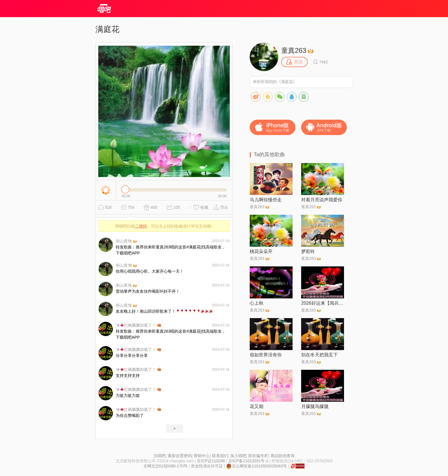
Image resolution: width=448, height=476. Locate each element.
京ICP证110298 (211, 461)
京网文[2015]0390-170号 (165, 466)
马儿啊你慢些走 (266, 200)
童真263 (294, 50)
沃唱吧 (159, 456)
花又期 (257, 406)
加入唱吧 (238, 456)
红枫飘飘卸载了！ (136, 325)
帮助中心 (202, 456)
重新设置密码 (180, 456)
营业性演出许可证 (207, 466)
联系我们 (220, 456)
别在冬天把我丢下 (319, 355)
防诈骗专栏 (258, 456)
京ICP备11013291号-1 (248, 461)
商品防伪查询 (283, 456)
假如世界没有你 (266, 355)
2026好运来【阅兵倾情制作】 (323, 303)
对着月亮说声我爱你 (322, 200)
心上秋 (257, 303)
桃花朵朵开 (261, 251)
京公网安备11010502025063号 (256, 466)
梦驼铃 (308, 251)
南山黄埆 (124, 241)
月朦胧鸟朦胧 (315, 406)
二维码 (141, 226)
